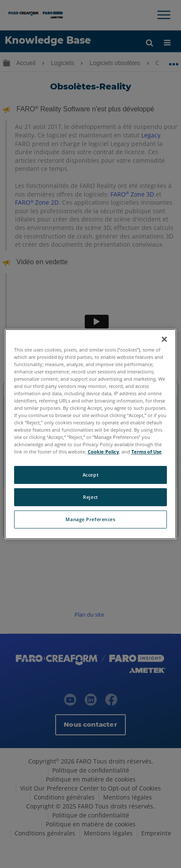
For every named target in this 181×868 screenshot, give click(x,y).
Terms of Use (147, 452)
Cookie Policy (103, 452)
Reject (90, 497)
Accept (90, 475)
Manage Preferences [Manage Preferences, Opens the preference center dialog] (90, 519)
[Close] (164, 339)
